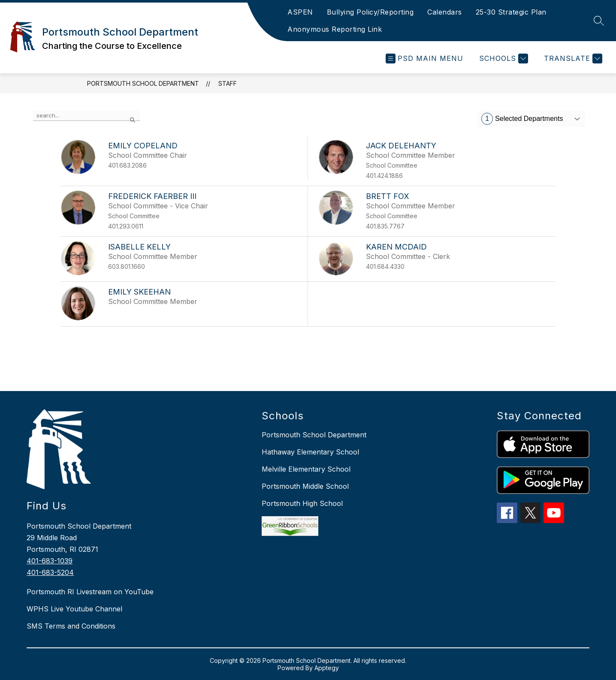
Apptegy (327, 668)
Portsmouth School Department (143, 83)
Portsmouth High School (302, 503)
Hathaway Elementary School (310, 452)
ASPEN (300, 12)
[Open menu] (424, 59)
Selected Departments (522, 119)
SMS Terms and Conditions (71, 626)
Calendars (445, 12)
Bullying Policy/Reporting (370, 12)
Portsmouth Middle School (305, 486)
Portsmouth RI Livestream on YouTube (90, 592)
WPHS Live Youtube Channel (74, 609)
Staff (228, 83)
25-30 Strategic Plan (511, 12)
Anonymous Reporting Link (335, 29)
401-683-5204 (50, 572)
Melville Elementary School (306, 469)
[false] (87, 116)
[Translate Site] (572, 59)
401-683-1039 (50, 561)
